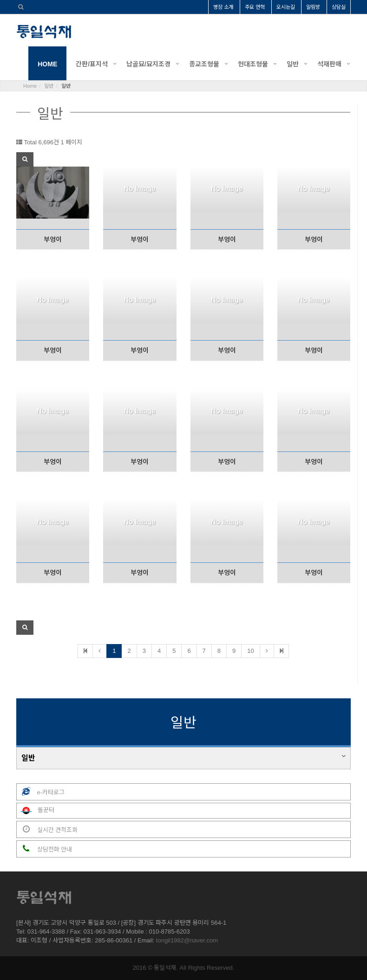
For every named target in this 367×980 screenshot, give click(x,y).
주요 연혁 (255, 7)
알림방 (313, 7)
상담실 (339, 7)
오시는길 (286, 7)
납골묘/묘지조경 (148, 64)
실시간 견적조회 (47, 829)
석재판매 (329, 64)
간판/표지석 (92, 64)
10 (250, 651)
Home (30, 86)
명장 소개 (223, 7)
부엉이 (53, 239)
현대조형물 (253, 64)
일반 (293, 64)
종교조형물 (204, 64)
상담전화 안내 (44, 849)
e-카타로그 (41, 792)
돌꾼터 (36, 811)
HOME (47, 64)
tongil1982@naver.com (187, 940)
